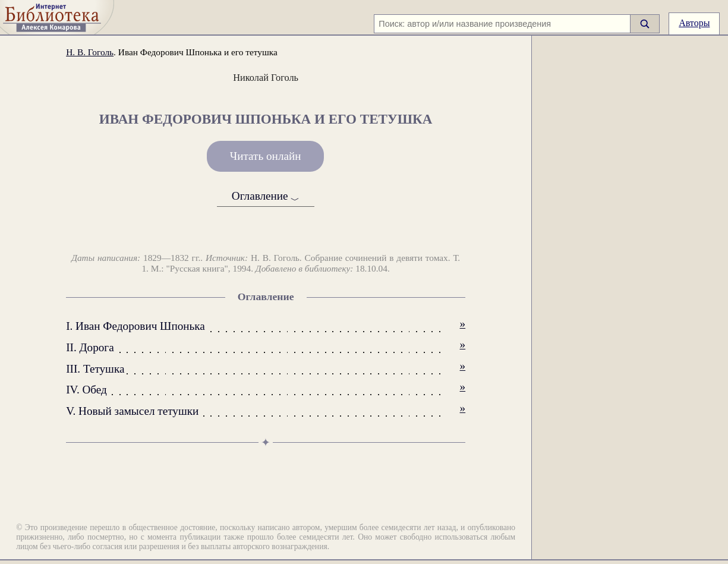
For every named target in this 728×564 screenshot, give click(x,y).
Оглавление (266, 196)
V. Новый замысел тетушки (132, 411)
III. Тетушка (95, 369)
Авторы (694, 23)
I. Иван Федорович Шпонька (135, 326)
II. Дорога (90, 347)
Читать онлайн (266, 156)
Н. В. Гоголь (90, 52)
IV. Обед (86, 390)
